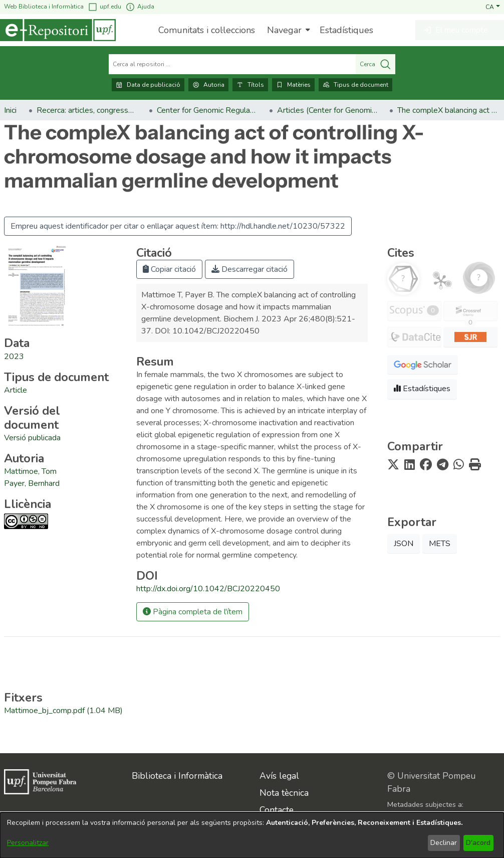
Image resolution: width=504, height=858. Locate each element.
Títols (250, 85)
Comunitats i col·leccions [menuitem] (207, 30)
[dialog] (252, 835)
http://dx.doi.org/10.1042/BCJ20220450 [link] (208, 589)
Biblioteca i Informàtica (177, 776)
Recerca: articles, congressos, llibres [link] (87, 110)
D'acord (478, 843)
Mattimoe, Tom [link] (30, 471)
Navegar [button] (284, 30)
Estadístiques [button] (422, 389)
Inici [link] (10, 110)
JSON (404, 544)
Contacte (277, 810)
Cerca (375, 64)
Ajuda (140, 7)
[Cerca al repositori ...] (232, 64)
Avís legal (279, 776)
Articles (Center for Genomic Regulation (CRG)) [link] (327, 110)
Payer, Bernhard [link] (32, 483)
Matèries (293, 85)
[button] (493, 7)
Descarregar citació (249, 269)
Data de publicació (148, 85)
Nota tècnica (284, 793)
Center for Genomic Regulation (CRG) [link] (207, 110)
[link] (16, 390)
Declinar (444, 843)
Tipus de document (355, 85)
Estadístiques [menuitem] (346, 30)
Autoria (208, 85)
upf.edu (104, 7)
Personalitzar (28, 843)
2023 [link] (14, 357)
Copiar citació (169, 269)
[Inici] (58, 30)
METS (440, 544)
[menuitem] (287, 30)
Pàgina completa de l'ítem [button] (193, 612)
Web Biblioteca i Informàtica (44, 7)
